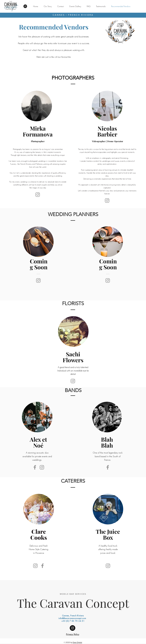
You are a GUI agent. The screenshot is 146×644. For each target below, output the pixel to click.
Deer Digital (77, 642)
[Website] (107, 201)
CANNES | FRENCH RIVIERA (73, 15)
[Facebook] (35, 467)
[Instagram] (25, 6)
